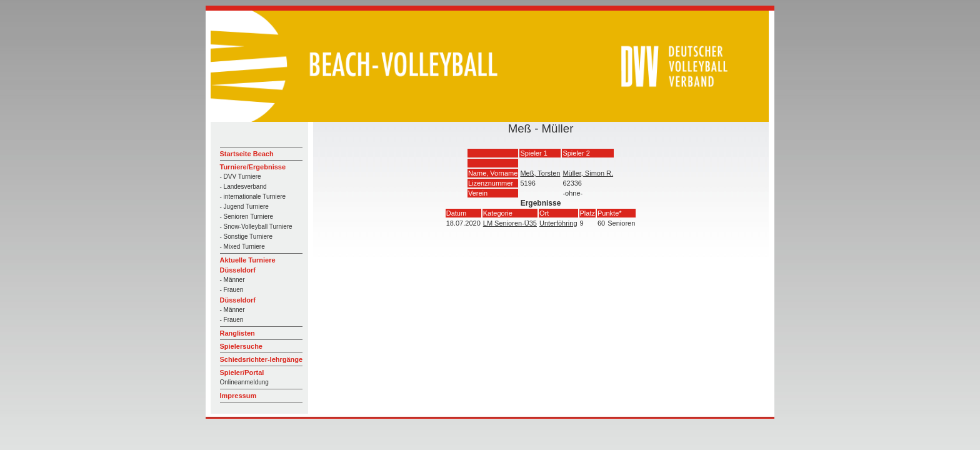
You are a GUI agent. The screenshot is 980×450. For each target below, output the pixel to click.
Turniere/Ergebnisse (253, 167)
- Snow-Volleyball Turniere (256, 227)
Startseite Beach (247, 154)
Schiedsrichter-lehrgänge (262, 359)
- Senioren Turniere (247, 217)
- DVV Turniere (241, 177)
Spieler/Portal (242, 372)
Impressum (238, 396)
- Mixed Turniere (242, 247)
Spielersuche (241, 346)
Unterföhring (558, 223)
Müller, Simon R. (588, 173)
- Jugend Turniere (244, 207)
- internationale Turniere (253, 197)
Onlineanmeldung (244, 382)
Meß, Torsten (540, 173)
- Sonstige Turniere (247, 237)
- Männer (232, 280)
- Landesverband (243, 187)
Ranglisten (237, 333)
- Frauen (232, 290)
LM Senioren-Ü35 (510, 223)
